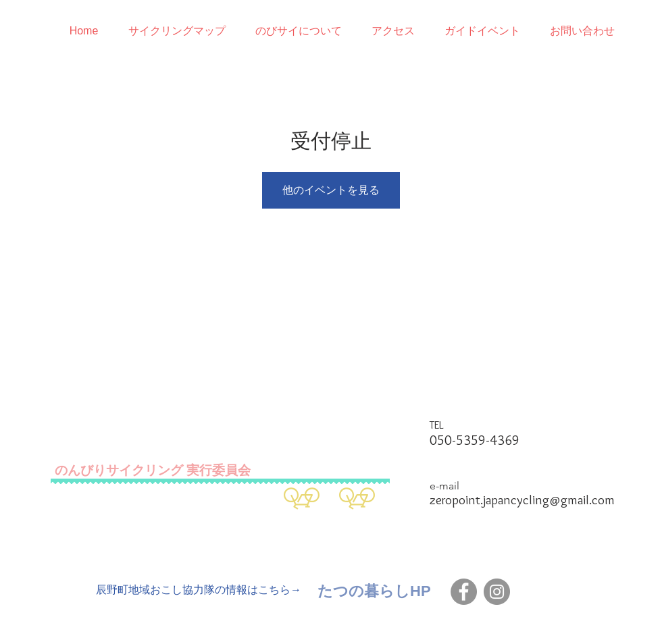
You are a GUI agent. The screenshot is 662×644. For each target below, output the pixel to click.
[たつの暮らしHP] (374, 591)
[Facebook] (464, 592)
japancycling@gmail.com (549, 500)
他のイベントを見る (331, 190)
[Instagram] (497, 592)
